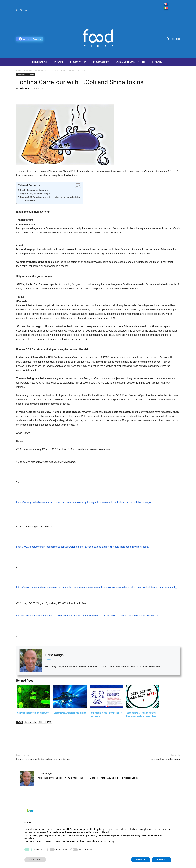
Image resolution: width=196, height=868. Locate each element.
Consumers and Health (34, 70)
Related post (30, 200)
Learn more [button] (35, 860)
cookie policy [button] (105, 832)
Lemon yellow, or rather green (165, 759)
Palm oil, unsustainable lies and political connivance (43, 759)
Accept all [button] (162, 860)
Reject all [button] (141, 860)
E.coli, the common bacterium (35, 190)
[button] (172, 39)
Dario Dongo (24, 88)
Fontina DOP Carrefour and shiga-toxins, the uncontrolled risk (50, 197)
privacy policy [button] (104, 829)
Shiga (41, 722)
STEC (49, 722)
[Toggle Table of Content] (76, 186)
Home (19, 70)
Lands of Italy (30, 722)
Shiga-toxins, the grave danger (35, 194)
